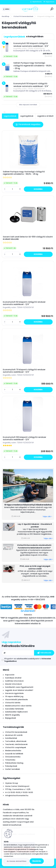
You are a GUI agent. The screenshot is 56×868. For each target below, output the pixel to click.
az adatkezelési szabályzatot (27, 659)
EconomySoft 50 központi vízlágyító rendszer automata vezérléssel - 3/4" (24, 303)
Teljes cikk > (47, 517)
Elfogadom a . (28, 660)
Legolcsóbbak (10, 116)
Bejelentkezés (37, 2)
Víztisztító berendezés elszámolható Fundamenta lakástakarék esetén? (34, 546)
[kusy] (12, 189)
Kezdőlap (6, 16)
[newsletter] (44, 653)
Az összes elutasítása (17, 861)
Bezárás (37, 861)
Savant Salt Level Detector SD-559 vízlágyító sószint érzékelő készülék (28, 238)
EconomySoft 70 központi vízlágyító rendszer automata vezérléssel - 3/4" (24, 371)
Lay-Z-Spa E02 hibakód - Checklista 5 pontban (35, 525)
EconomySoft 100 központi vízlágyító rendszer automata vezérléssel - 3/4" (25, 438)
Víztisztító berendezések (23, 16)
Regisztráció (50, 2)
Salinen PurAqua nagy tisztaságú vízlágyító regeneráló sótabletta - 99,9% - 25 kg (24, 173)
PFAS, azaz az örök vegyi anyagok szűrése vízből (35, 567)
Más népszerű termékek (28, 105)
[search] (52, 9)
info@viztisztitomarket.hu (17, 796)
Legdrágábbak (27, 116)
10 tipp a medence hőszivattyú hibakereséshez (28, 505)
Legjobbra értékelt (45, 116)
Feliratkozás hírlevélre (18, 646)
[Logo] (30, 9)
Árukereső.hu (28, 615)
